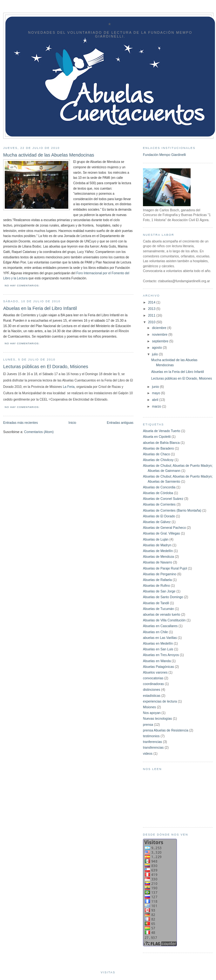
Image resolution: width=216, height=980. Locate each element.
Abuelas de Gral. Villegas (161, 533)
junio (156, 387)
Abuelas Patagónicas (159, 667)
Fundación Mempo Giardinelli (164, 155)
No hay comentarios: (23, 286)
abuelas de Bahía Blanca (161, 443)
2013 (152, 309)
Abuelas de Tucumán (159, 609)
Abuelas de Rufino (156, 586)
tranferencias (152, 742)
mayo (157, 393)
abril (156, 400)
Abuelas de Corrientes (159, 504)
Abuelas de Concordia (159, 487)
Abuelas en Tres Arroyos (161, 655)
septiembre (161, 341)
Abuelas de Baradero (159, 448)
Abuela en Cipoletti (157, 437)
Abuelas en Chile (155, 632)
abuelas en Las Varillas (160, 638)
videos (148, 754)
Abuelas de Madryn (157, 545)
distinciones (152, 690)
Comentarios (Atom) (39, 432)
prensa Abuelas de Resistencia (166, 730)
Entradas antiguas (120, 423)
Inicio (72, 423)
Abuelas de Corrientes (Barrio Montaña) (172, 511)
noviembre (160, 335)
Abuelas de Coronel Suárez (163, 499)
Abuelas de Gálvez (157, 522)
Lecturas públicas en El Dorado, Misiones (46, 367)
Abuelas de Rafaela (157, 580)
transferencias (153, 748)
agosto (158, 348)
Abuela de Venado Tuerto (162, 431)
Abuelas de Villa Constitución (164, 620)
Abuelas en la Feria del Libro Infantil (40, 308)
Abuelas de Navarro (158, 562)
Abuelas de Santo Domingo (163, 597)
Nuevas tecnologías (157, 719)
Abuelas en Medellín (158, 644)
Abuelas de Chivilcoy (158, 460)
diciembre (160, 328)
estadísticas (152, 696)
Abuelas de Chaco (156, 454)
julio (155, 354)
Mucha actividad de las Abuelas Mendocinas (49, 155)
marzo (157, 406)
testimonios (151, 736)
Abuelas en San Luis (158, 649)
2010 (152, 322)
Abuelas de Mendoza (159, 557)
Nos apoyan (152, 713)
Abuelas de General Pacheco (164, 528)
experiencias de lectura (160, 701)
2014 (152, 302)
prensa (148, 725)
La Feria (69, 387)
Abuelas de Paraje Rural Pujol (165, 568)
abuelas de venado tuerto (162, 615)
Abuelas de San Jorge (159, 591)
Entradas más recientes (20, 423)
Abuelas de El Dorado (159, 516)
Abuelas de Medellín (158, 551)
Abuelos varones (155, 672)
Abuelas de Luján (156, 539)
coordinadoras (153, 684)
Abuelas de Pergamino (160, 574)
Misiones (149, 707)
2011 (152, 315)
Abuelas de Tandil (156, 603)
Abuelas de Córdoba (158, 493)
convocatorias (153, 678)
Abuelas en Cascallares (160, 626)
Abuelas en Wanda (157, 661)
